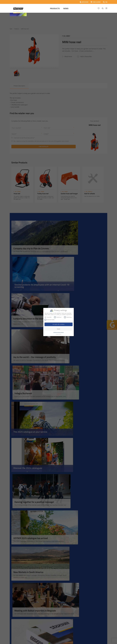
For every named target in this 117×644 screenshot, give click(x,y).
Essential (48, 317)
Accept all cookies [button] (58, 324)
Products (55, 8)
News (66, 8)
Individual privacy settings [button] (59, 332)
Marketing (68, 317)
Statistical (58, 317)
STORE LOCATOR (96, 2)
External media (49, 320)
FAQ (106, 2)
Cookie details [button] (59, 334)
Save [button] (58, 329)
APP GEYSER (85, 2)
